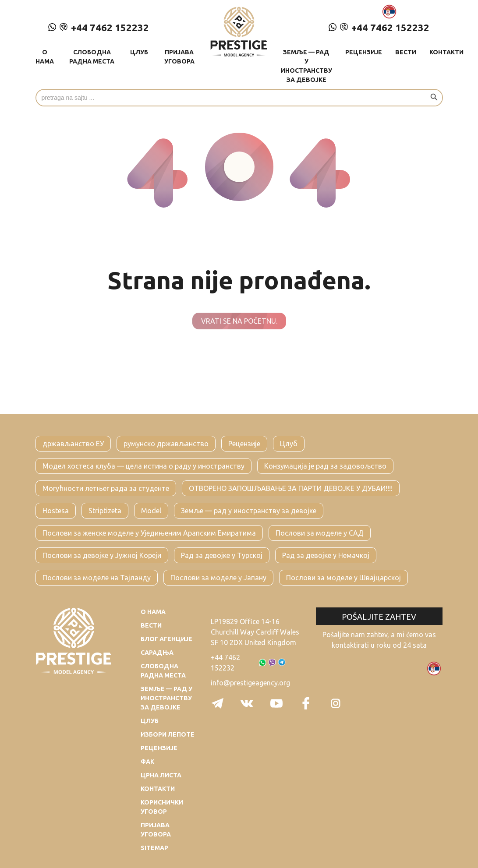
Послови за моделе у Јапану (218, 578)
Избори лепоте (168, 734)
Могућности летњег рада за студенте (106, 488)
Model (151, 511)
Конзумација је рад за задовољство (325, 466)
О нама (45, 57)
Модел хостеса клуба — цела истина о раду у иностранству (143, 466)
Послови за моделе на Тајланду (97, 578)
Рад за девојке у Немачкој (326, 555)
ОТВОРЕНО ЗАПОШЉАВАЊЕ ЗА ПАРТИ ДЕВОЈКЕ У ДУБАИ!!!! (291, 488)
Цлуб (139, 52)
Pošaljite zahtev (379, 617)
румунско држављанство (166, 444)
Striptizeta (105, 511)
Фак (147, 762)
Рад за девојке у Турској (222, 555)
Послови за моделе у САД (320, 533)
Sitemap (154, 848)
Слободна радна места (92, 57)
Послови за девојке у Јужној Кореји (102, 555)
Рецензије (364, 52)
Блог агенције (166, 639)
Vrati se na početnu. (239, 321)
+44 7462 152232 (99, 27)
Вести (406, 52)
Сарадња (157, 653)
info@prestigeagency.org (250, 683)
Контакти (446, 52)
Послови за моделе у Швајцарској (343, 578)
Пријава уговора (179, 57)
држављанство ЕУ (73, 444)
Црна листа (161, 775)
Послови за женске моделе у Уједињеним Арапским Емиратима (149, 533)
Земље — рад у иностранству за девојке (306, 66)
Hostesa (56, 511)
